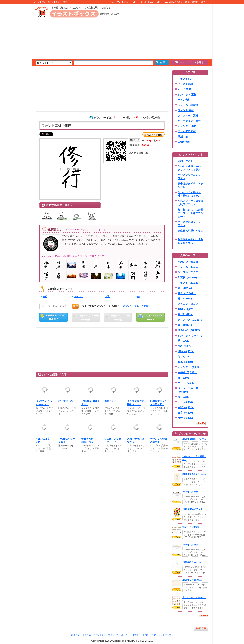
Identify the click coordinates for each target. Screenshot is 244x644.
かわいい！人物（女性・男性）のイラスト (190, 194)
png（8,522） (186, 346)
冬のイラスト (185, 161)
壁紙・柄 (183, 137)
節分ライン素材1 (191, 527)
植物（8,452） (186, 351)
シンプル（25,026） (189, 272)
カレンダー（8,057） (190, 367)
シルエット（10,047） (191, 335)
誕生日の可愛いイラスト (190, 232)
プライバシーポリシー (119, 635)
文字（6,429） (186, 413)
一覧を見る (201, 423)
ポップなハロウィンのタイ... (44, 403)
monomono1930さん (77, 230)
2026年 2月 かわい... (192, 492)
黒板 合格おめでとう (136, 440)
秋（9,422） (185, 341)
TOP (133, 2)
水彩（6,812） (186, 407)
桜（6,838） (185, 397)
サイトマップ (165, 635)
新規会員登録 (192, 2)
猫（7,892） (185, 378)
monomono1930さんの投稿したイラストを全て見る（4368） (74, 256)
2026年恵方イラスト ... (195, 509)
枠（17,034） (185, 299)
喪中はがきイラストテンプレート (190, 185)
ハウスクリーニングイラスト (190, 177)
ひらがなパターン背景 (67, 440)
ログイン (205, 2)
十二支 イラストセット (194, 597)
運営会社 (137, 635)
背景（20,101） (187, 293)
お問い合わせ (149, 635)
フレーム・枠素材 (188, 105)
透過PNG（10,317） (189, 330)
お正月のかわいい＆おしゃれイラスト (190, 241)
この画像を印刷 (150, 317)
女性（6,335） (186, 418)
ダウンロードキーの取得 (135, 306)
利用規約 (76, 635)
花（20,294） (185, 288)
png (138, 296)
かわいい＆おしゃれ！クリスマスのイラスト (190, 168)
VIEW (177, 449)
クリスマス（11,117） (191, 320)
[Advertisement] (15, 60)
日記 (159, 2)
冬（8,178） (185, 357)
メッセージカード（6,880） (188, 390)
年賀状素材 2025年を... (88, 440)
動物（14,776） (187, 309)
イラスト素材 (185, 84)
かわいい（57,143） (189, 262)
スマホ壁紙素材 (187, 131)
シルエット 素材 (187, 94)
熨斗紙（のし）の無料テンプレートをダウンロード (190, 213)
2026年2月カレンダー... (194, 439)
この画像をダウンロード (53, 317)
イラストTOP (185, 79)
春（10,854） (185, 325)
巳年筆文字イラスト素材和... (159, 403)
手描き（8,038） (187, 372)
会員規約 (86, 635)
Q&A (152, 2)
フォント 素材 (186, 110)
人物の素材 (184, 142)
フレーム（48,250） (189, 267)
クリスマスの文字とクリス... (136, 403)
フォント (78, 296)
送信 (75, 306)
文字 (107, 296)
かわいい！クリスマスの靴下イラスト (190, 203)
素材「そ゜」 (111, 401)
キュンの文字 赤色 (44, 440)
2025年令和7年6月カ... (90, 403)
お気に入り (154, 134)
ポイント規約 (99, 635)
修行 (45, 296)
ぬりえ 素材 (184, 89)
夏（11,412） (185, 314)
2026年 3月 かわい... (192, 562)
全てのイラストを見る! (190, 62)
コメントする (99, 230)
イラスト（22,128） (189, 283)
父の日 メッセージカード (113, 440)
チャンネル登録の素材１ (159, 440)
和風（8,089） (186, 362)
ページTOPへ (201, 628)
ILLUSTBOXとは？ (173, 2)
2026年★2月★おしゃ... (194, 474)
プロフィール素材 (188, 116)
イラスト (143, 2)
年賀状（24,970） (188, 277)
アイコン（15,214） (189, 304)
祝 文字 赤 (66, 401)
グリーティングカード (190, 121)
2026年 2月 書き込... (192, 580)
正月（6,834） (186, 402)
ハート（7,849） (187, 383)
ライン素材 (184, 100)
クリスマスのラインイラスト (190, 224)
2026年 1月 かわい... (192, 545)
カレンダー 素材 (187, 126)
